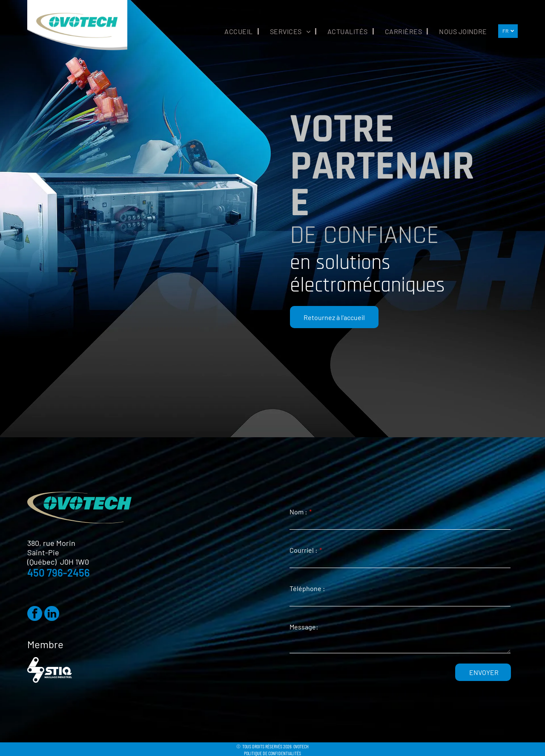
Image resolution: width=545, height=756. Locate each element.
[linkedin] (52, 615)
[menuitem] (236, 31)
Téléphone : (307, 588)
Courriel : (303, 550)
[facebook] (35, 615)
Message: (304, 627)
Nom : (298, 512)
